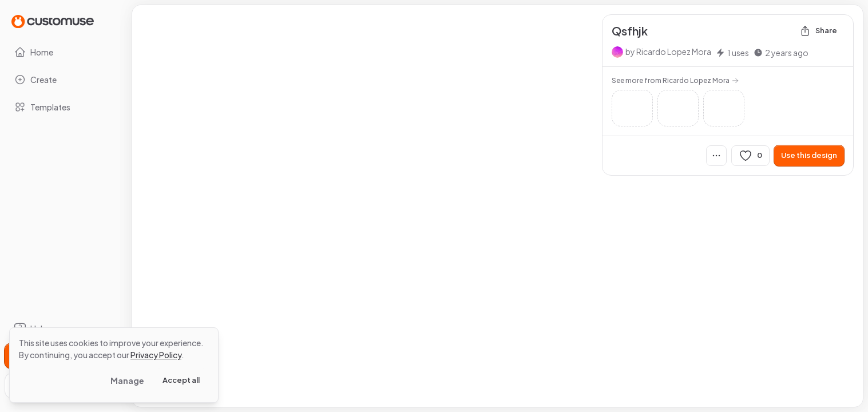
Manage (127, 381)
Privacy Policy (156, 355)
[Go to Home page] (53, 21)
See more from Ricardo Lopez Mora (675, 80)
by (668, 51)
